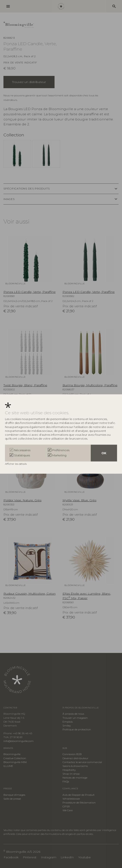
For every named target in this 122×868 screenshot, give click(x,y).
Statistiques (22, 455)
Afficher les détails (16, 464)
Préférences (61, 450)
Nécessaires (22, 450)
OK (104, 453)
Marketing (59, 455)
